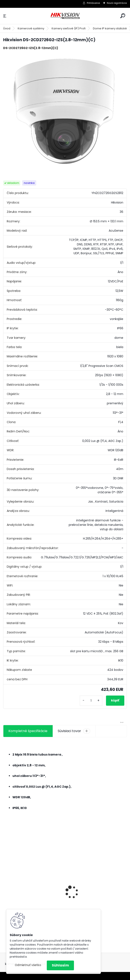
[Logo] (65, 16)
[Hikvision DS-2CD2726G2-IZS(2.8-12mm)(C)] (65, 112)
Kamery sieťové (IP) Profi (69, 28)
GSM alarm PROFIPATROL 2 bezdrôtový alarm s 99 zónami (95, 902)
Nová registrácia (117, 3)
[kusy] (91, 701)
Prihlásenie (93, 3)
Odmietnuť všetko (28, 965)
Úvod (7, 28)
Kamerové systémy (31, 28)
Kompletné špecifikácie (28, 731)
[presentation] (5, 885)
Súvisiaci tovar (74, 731)
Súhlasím (60, 965)
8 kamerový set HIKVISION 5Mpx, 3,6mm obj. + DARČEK (32, 892)
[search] (123, 16)
